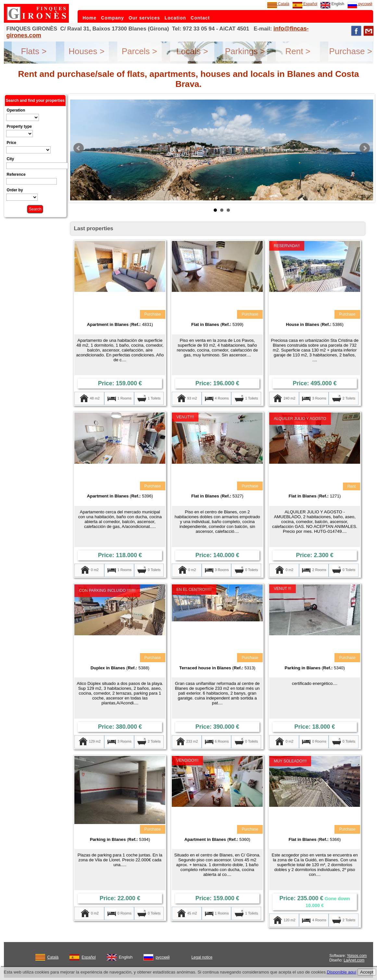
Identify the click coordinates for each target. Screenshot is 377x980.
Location (175, 18)
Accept (367, 972)
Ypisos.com (357, 956)
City (11, 159)
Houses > (87, 51)
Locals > (192, 51)
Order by (15, 190)
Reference (16, 174)
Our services (144, 18)
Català (278, 4)
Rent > (298, 51)
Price (12, 143)
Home (89, 18)
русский (360, 4)
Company (113, 18)
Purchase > (351, 51)
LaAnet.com (354, 960)
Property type (19, 126)
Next (365, 148)
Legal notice (202, 957)
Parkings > (245, 51)
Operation (16, 110)
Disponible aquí (341, 972)
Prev (79, 148)
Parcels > (139, 51)
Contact (200, 18)
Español (305, 4)
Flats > (34, 51)
